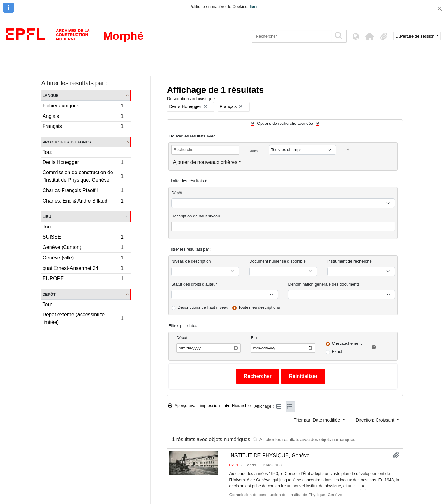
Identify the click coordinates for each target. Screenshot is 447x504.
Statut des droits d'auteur (194, 284)
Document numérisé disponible (277, 261)
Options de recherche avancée (285, 123)
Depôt (49, 294)
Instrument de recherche (350, 261)
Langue (51, 95)
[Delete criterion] (348, 150)
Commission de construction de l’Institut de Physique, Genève (83, 176)
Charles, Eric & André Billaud (83, 202)
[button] (370, 36)
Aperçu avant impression (194, 406)
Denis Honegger (83, 163)
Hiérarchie (238, 406)
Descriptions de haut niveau (203, 307)
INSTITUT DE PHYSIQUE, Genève (269, 455)
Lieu (47, 216)
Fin (254, 338)
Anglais (83, 117)
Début (182, 338)
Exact (337, 352)
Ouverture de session (416, 36)
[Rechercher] (292, 36)
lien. (254, 6)
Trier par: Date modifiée (317, 420)
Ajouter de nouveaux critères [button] (205, 162)
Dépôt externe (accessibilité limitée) (83, 318)
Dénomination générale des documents (324, 284)
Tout (47, 152)
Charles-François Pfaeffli (83, 191)
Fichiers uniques (83, 107)
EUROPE (83, 279)
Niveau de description (191, 261)
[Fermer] (440, 9)
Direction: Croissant (376, 420)
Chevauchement (347, 343)
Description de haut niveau (196, 216)
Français (83, 127)
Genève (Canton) (83, 248)
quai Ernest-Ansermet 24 (83, 269)
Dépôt (177, 193)
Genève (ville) (83, 259)
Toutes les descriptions (259, 307)
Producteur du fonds (67, 142)
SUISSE (83, 238)
